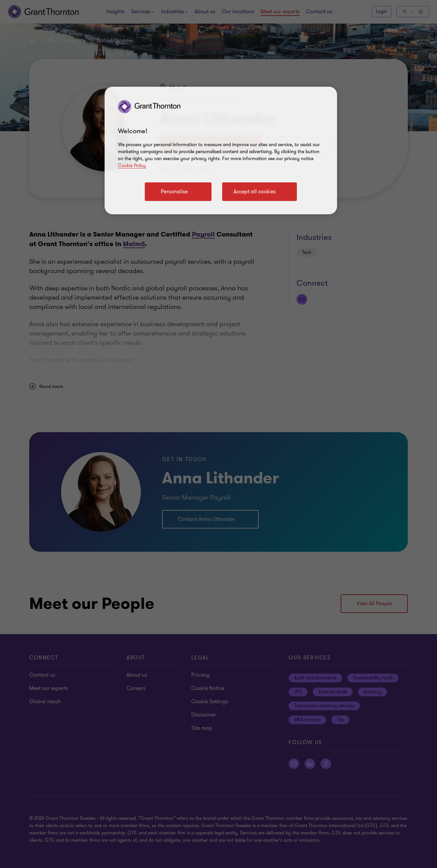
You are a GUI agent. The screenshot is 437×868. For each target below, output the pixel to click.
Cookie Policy (132, 166)
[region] (221, 150)
